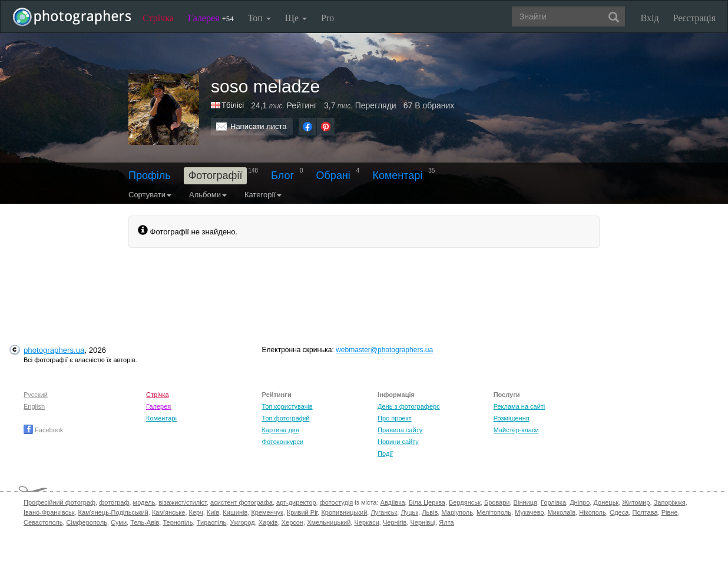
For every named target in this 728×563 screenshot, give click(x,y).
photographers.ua (54, 350)
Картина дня (281, 430)
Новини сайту (398, 442)
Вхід (650, 18)
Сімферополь (87, 522)
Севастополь (43, 522)
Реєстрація (694, 18)
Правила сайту (400, 430)
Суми (119, 522)
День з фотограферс (409, 406)
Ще (296, 18)
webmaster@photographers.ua (384, 350)
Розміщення (512, 418)
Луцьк (409, 512)
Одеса (619, 512)
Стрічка (158, 18)
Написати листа (259, 126)
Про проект (394, 418)
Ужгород (242, 522)
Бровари (497, 502)
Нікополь (592, 512)
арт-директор (296, 502)
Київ (213, 512)
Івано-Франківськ (49, 512)
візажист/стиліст (182, 502)
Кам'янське (169, 512)
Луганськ (384, 512)
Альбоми (208, 195)
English (34, 406)
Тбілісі (233, 105)
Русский (36, 395)
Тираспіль (212, 522)
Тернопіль (178, 522)
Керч (196, 512)
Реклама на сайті (519, 406)
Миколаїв (562, 512)
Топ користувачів (287, 406)
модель (144, 502)
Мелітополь (494, 512)
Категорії (263, 195)
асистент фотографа (241, 502)
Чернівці (423, 522)
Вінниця (525, 502)
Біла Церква (427, 502)
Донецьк (606, 502)
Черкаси (366, 522)
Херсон (292, 522)
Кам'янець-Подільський (113, 512)
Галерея (211, 18)
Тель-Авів (145, 522)
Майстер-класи (516, 430)
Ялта (446, 522)
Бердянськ (465, 502)
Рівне (670, 512)
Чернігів (395, 522)
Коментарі (397, 175)
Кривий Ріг (302, 512)
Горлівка (553, 502)
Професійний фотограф (59, 502)
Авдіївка (393, 502)
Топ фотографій (286, 418)
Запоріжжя (670, 502)
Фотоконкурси (283, 442)
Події (385, 453)
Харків (268, 522)
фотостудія (337, 502)
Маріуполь (457, 512)
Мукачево (529, 512)
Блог (282, 175)
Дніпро (580, 502)
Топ (259, 18)
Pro (327, 18)
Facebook (43, 430)
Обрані (333, 175)
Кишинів (235, 512)
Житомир (636, 502)
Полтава (645, 512)
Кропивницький (344, 512)
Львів (430, 512)
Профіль (150, 175)
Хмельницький (329, 522)
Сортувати (150, 195)
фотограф (114, 502)
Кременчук (267, 512)
